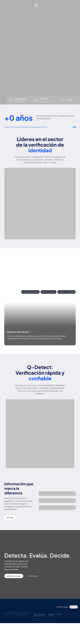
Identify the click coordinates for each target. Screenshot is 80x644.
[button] (36, 5)
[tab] (12, 292)
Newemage (23, 615)
